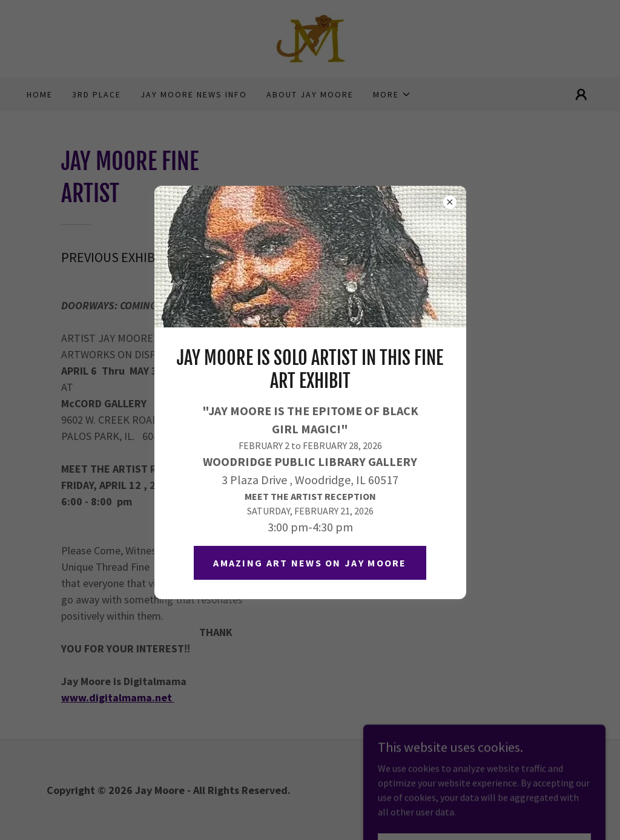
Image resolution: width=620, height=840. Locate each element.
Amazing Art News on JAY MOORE (310, 563)
